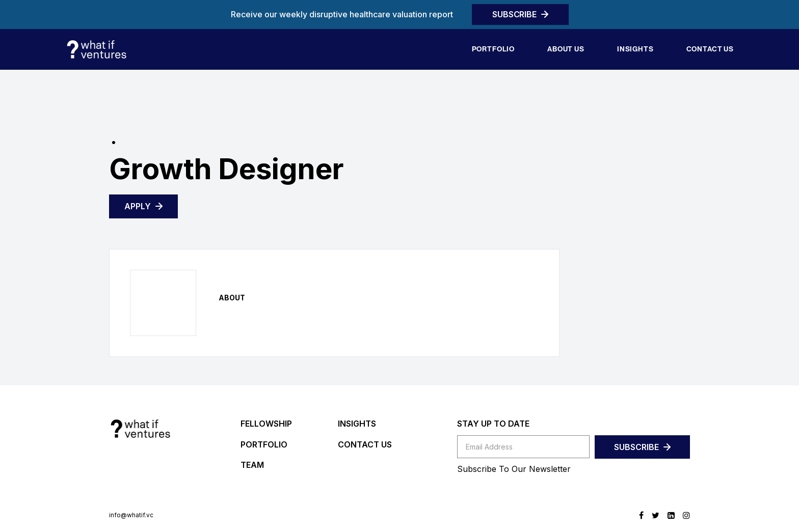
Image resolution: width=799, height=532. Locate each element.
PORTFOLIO (264, 444)
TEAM (252, 465)
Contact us (710, 49)
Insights (635, 49)
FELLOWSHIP (266, 424)
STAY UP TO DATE (493, 424)
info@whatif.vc (131, 515)
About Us (566, 49)
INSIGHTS (357, 424)
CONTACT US (365, 444)
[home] (96, 49)
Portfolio (494, 49)
